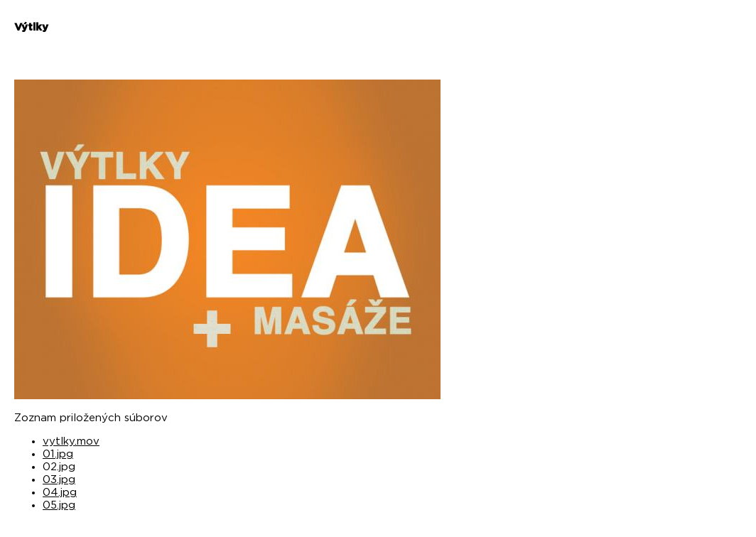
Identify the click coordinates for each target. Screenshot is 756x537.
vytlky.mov (71, 441)
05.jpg (59, 505)
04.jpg (60, 493)
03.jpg (59, 480)
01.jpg (58, 454)
